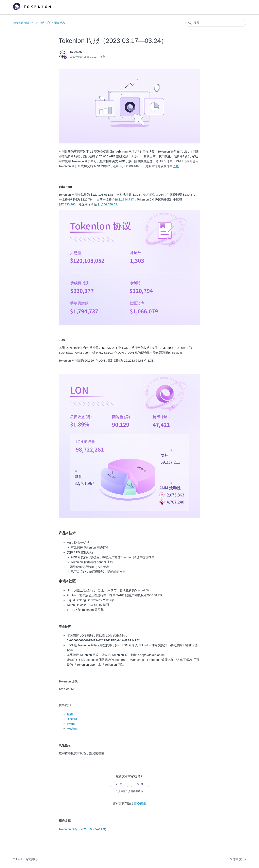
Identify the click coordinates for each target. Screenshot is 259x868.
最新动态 (60, 23)
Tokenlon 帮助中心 (24, 23)
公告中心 (45, 23)
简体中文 (236, 859)
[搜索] (216, 23)
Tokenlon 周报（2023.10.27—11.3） (83, 829)
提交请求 (140, 804)
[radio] (119, 784)
